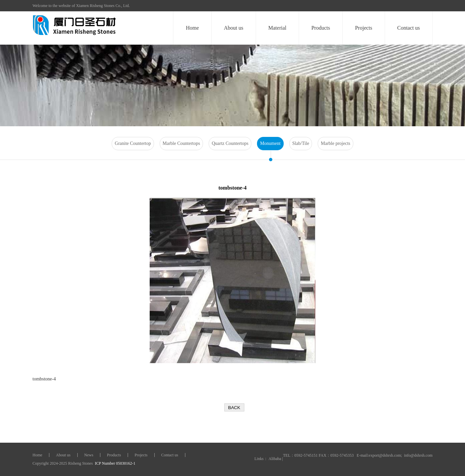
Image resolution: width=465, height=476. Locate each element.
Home (192, 28)
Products (321, 28)
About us (234, 28)
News (89, 455)
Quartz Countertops (230, 143)
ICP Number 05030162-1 (115, 463)
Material (277, 28)
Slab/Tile (301, 143)
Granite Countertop (133, 143)
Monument (270, 143)
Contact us (409, 28)
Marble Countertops (181, 143)
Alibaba (275, 459)
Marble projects (335, 143)
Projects (364, 28)
